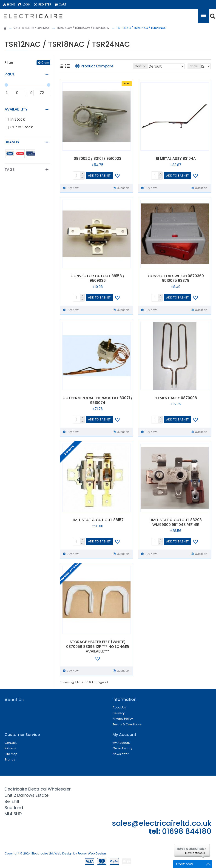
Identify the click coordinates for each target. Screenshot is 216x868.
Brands (12, 142)
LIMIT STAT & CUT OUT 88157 (98, 520)
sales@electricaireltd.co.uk (162, 823)
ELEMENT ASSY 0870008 (176, 398)
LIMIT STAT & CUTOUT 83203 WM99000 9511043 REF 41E (176, 522)
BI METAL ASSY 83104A (176, 159)
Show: (194, 66)
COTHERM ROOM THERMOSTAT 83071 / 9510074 (98, 401)
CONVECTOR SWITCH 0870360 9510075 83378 (176, 279)
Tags (10, 170)
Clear (45, 62)
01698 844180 (187, 831)
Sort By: (141, 66)
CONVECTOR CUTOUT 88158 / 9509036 (98, 279)
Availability (16, 109)
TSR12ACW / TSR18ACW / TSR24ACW (83, 28)
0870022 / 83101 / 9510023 (98, 159)
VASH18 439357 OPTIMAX (31, 28)
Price (10, 74)
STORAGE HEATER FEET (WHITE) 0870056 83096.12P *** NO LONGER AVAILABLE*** (98, 647)
